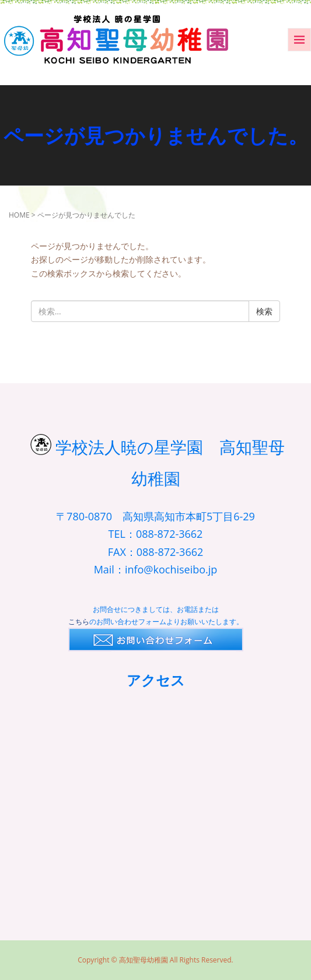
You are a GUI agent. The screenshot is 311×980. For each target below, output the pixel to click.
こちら (79, 622)
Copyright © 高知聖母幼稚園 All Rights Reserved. (155, 960)
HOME (19, 215)
